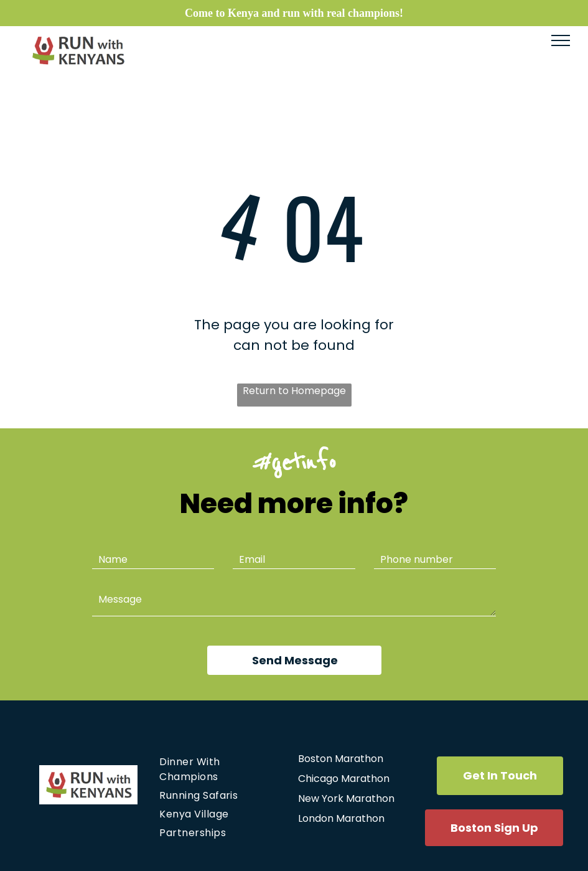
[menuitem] (220, 770)
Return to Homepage (294, 391)
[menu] (561, 40)
